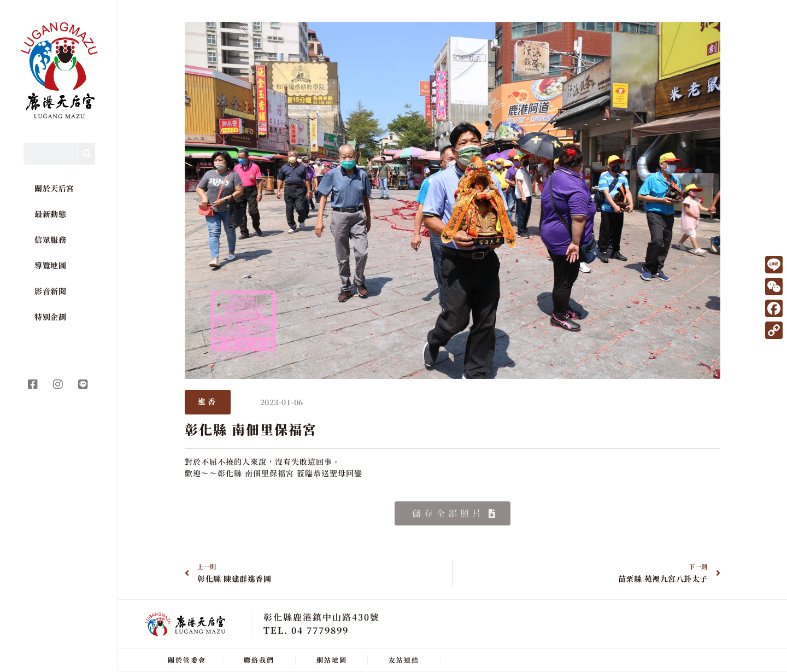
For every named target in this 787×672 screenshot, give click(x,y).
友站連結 (404, 660)
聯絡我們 (259, 660)
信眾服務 (50, 239)
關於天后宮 (54, 188)
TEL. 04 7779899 (306, 630)
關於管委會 (187, 660)
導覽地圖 (50, 265)
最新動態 (50, 214)
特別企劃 (50, 317)
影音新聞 (50, 291)
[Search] (87, 154)
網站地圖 (332, 660)
